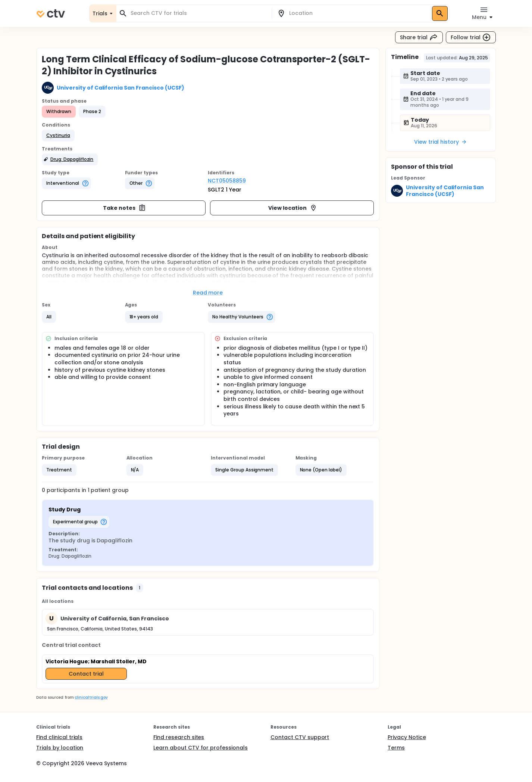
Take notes (124, 208)
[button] (58, 135)
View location (293, 208)
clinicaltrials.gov (91, 697)
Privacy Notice (407, 737)
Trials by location (60, 748)
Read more (208, 293)
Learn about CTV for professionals (201, 748)
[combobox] (198, 13)
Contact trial (86, 674)
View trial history (441, 142)
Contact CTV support (300, 737)
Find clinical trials (59, 737)
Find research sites (179, 737)
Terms (396, 748)
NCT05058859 (227, 181)
